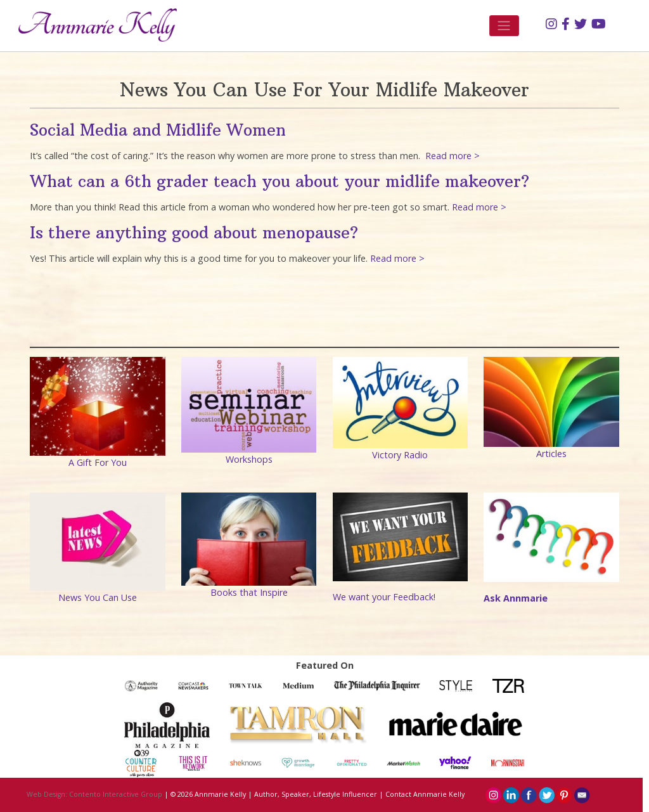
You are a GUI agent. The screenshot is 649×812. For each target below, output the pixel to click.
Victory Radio (400, 455)
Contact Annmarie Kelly (425, 794)
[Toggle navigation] (504, 26)
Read (382, 258)
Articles (551, 454)
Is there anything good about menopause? (194, 233)
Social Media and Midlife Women (158, 130)
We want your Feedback (383, 597)
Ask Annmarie (516, 598)
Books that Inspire (249, 592)
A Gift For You (98, 462)
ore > (414, 258)
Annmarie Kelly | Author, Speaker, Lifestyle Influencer (286, 794)
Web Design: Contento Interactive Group (94, 794)
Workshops (249, 459)
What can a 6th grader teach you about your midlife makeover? (280, 181)
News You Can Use (98, 597)
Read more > (451, 156)
